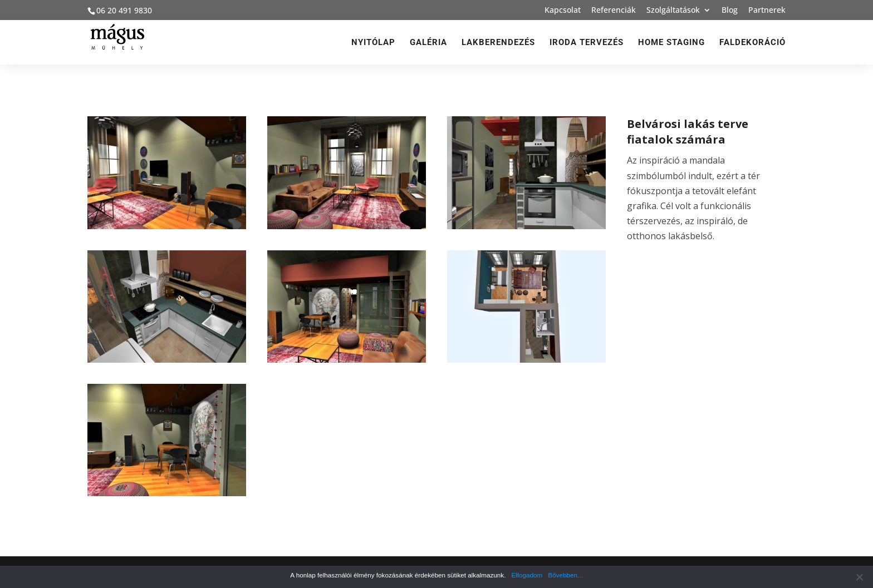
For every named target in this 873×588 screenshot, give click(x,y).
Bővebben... (565, 575)
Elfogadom (527, 575)
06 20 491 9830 (124, 10)
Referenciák (614, 11)
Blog (730, 11)
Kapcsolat (563, 11)
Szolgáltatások (673, 11)
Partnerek (767, 11)
